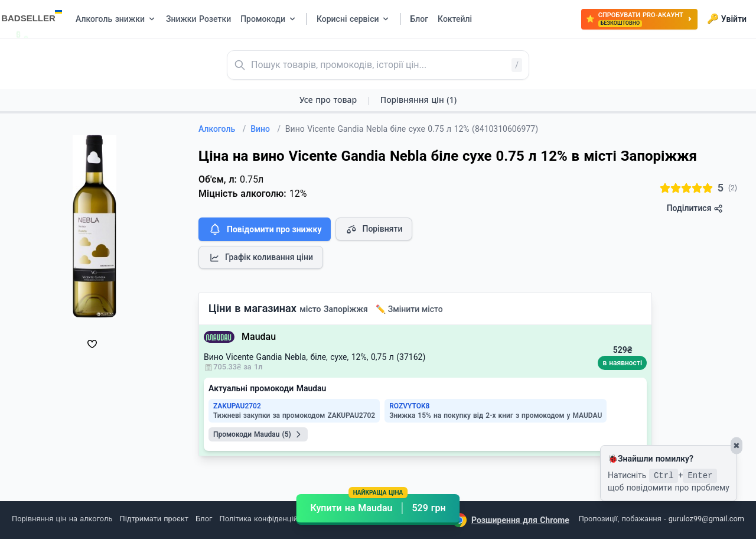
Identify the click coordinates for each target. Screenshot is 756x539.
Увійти (727, 19)
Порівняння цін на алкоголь (62, 519)
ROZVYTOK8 (409, 406)
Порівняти (374, 229)
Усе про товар (328, 100)
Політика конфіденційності (268, 519)
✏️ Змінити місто (409, 309)
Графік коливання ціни (261, 258)
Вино (265, 129)
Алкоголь (222, 129)
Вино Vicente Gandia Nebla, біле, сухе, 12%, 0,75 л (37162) (315, 357)
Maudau (259, 337)
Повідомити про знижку (265, 229)
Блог (204, 519)
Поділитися (695, 208)
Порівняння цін (418, 100)
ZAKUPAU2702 (237, 406)
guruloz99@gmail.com (706, 519)
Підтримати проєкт (154, 519)
